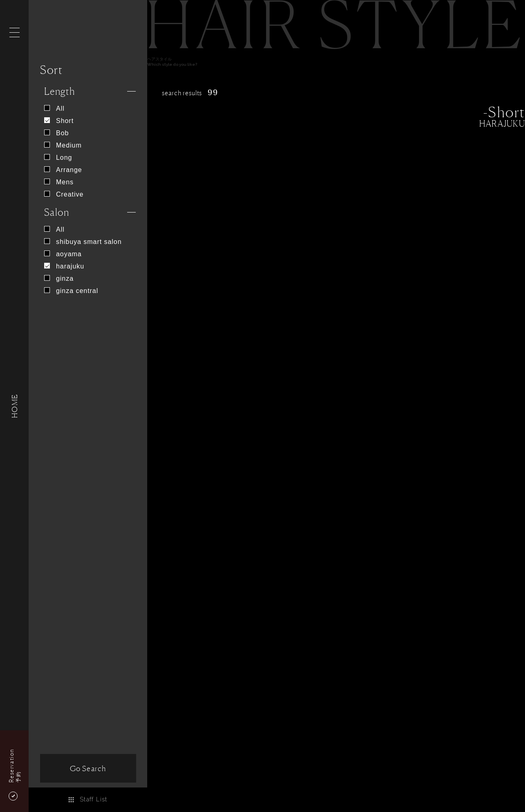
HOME (14, 406)
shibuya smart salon (83, 242)
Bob (56, 133)
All (54, 108)
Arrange (63, 170)
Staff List (88, 799)
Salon (57, 212)
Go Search (88, 768)
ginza (59, 278)
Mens (59, 182)
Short (59, 121)
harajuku (64, 266)
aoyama (63, 254)
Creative (64, 194)
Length (60, 91)
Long (58, 158)
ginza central (71, 291)
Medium (63, 145)
